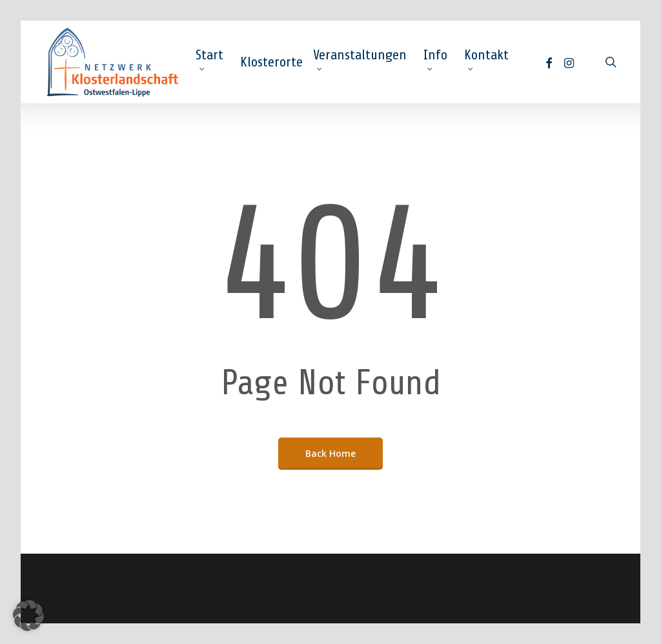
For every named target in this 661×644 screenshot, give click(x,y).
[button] (28, 616)
